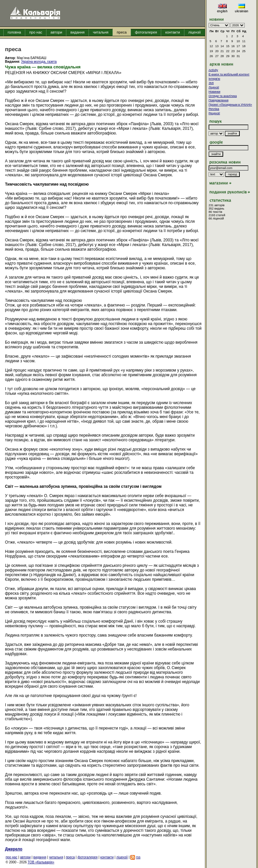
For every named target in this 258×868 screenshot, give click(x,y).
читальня (101, 32)
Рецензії (214, 113)
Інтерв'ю (214, 79)
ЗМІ (211, 83)
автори (56, 32)
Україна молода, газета (39, 62)
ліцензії (195, 32)
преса (122, 32)
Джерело (14, 849)
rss (138, 857)
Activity (213, 70)
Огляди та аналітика (223, 96)
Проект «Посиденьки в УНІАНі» (230, 105)
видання (77, 32)
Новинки (214, 92)
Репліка (214, 109)
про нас (36, 32)
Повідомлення (219, 100)
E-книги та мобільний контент (229, 74)
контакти (172, 32)
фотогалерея (146, 32)
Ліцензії (214, 87)
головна (14, 32)
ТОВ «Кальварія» (41, 862)
